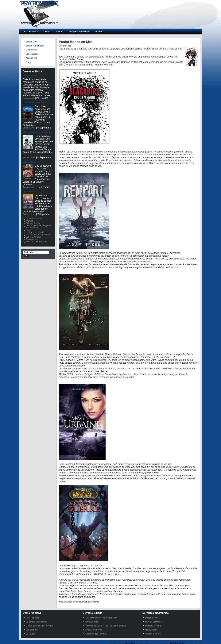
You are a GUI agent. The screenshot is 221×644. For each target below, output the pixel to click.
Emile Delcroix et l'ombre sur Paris (101, 618)
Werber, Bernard (153, 634)
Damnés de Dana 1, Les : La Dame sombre (106, 626)
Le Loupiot (28, 192)
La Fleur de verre (34, 219)
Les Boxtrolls (29, 162)
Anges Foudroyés (94, 630)
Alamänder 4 (32, 239)
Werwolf (29, 221)
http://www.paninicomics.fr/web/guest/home (79, 602)
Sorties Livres (29, 128)
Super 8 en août (33, 237)
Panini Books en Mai (75, 42)
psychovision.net (177, 643)
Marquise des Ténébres (96, 634)
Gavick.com (130, 643)
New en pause (30, 75)
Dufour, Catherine (153, 622)
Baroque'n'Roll (92, 622)
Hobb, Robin (151, 630)
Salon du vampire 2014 (36, 241)
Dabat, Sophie (152, 618)
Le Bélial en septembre (34, 102)
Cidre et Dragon (33, 223)
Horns (28, 230)
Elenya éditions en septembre (38, 132)
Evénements (29, 98)
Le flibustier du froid (35, 232)
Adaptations (28, 187)
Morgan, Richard (153, 626)
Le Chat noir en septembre (38, 235)
